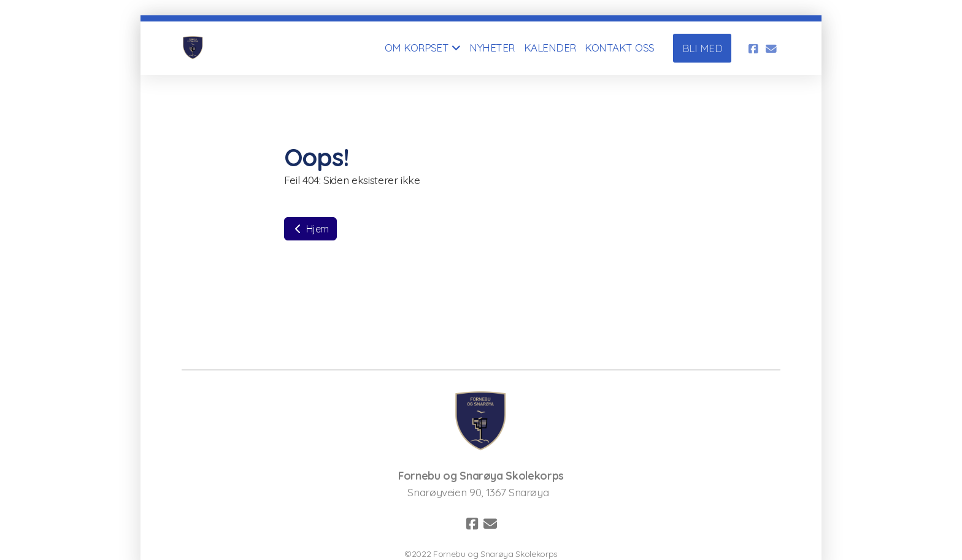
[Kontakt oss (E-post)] (771, 48)
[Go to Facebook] (753, 48)
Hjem (310, 229)
